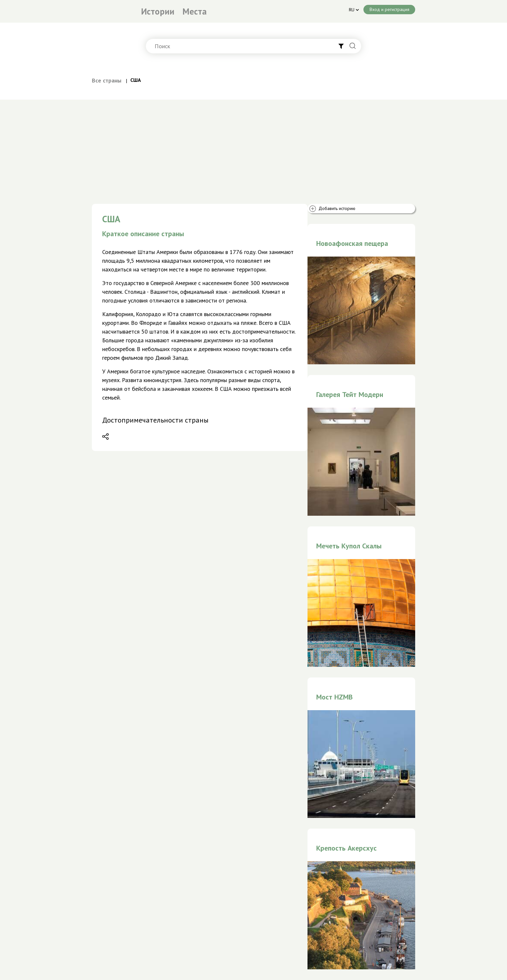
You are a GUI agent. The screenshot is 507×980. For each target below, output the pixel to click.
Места (194, 11)
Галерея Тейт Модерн (350, 394)
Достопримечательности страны (155, 420)
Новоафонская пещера (352, 243)
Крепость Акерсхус (346, 848)
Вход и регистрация (389, 9)
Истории (158, 11)
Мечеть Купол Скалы (349, 546)
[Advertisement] (253, 148)
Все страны (107, 80)
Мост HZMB (334, 697)
